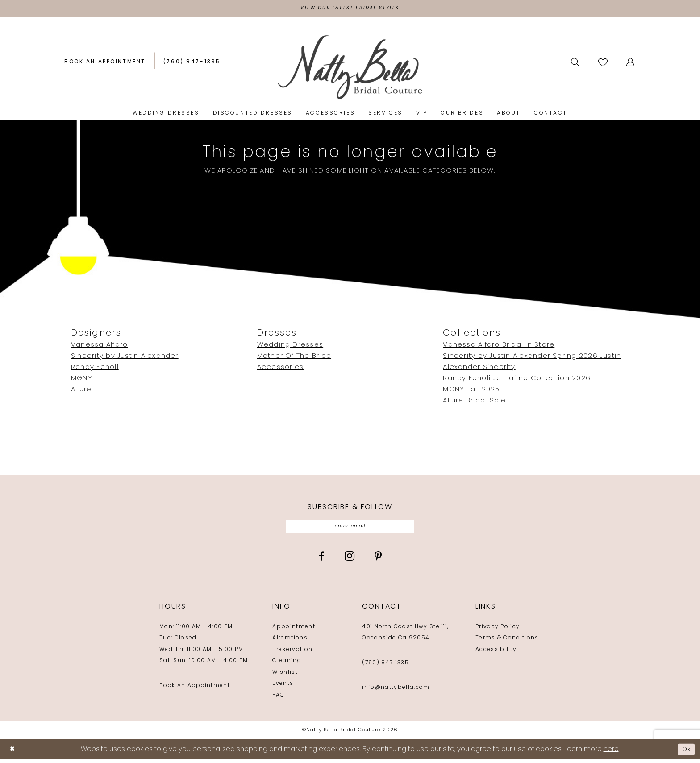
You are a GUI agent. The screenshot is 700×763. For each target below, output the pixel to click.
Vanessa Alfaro (99, 346)
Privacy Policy (498, 630)
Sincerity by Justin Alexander (125, 358)
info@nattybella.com (396, 691)
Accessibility (496, 653)
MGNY (82, 380)
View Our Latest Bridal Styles (350, 9)
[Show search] (576, 63)
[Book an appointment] (105, 63)
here (611, 753)
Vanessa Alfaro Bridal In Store (499, 346)
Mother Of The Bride (294, 358)
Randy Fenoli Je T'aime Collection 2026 (517, 380)
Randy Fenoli (95, 369)
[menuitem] (105, 64)
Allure (81, 391)
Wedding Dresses (290, 346)
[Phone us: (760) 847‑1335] (192, 63)
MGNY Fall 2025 (471, 391)
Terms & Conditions (507, 642)
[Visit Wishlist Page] (604, 63)
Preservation (292, 653)
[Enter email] (350, 529)
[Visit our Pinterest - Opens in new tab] (378, 560)
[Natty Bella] (350, 68)
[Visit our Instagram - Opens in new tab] (350, 559)
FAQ (278, 698)
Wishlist (285, 676)
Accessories (281, 369)
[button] (631, 63)
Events (283, 687)
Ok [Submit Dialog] (685, 753)
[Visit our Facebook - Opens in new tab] (322, 560)
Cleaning (287, 664)
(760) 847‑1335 (385, 666)
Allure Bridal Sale (474, 402)
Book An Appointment (195, 689)
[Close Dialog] (13, 753)
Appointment (294, 630)
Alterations (290, 642)
